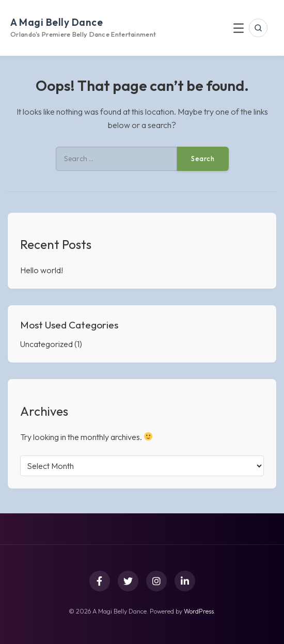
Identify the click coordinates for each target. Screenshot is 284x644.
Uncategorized (46, 344)
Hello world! (42, 270)
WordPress (199, 611)
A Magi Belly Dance (57, 22)
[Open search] (258, 28)
